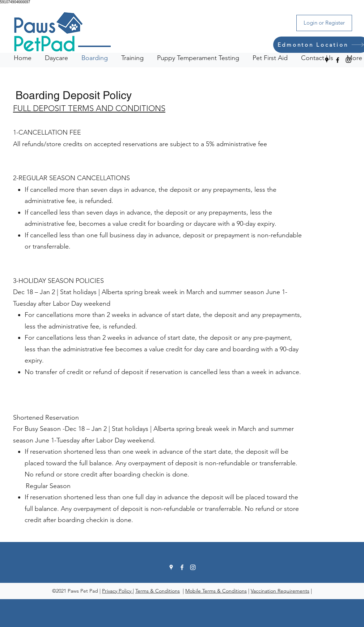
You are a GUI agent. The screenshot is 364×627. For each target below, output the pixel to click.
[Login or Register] (324, 23)
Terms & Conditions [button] (158, 591)
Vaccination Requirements (280, 591)
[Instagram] (348, 60)
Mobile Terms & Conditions (216, 591)
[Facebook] (338, 60)
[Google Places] (327, 60)
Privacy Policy (117, 591)
